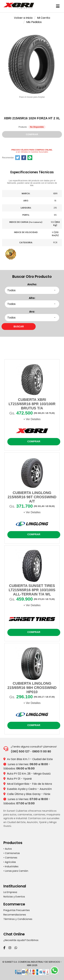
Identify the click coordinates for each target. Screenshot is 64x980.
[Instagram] (10, 948)
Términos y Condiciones (18, 919)
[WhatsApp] (16, 948)
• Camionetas (12, 853)
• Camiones (10, 858)
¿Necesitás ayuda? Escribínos (21, 940)
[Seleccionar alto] (32, 304)
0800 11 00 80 (42, 751)
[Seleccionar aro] (32, 318)
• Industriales (11, 866)
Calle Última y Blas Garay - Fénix (29, 794)
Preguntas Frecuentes (17, 910)
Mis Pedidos (34, 22)
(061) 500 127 (20, 751)
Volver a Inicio (23, 18)
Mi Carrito (44, 18)
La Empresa (10, 892)
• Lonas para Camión (16, 871)
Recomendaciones (15, 915)
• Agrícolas (10, 862)
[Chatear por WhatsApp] (55, 971)
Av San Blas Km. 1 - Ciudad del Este (30, 759)
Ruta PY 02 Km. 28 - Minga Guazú (29, 774)
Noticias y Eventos (14, 897)
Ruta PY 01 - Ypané (19, 779)
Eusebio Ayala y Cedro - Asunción (29, 789)
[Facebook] (4, 948)
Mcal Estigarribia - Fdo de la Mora (29, 784)
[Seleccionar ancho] (32, 290)
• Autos (8, 849)
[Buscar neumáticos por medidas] (19, 326)
